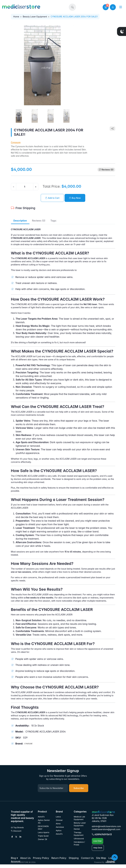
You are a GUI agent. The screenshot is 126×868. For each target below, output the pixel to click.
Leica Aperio (44, 832)
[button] (72, 7)
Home (16, 17)
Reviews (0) (108, 170)
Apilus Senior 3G (44, 821)
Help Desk (98, 848)
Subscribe (79, 788)
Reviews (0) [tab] (39, 221)
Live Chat (98, 841)
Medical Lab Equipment (79, 818)
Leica (58, 817)
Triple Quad (43, 836)
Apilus (59, 830)
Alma (58, 824)
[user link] (113, 7)
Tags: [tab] (53, 221)
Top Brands (17, 827)
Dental (77, 829)
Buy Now (75, 198)
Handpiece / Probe (79, 843)
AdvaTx (41, 817)
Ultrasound (79, 839)
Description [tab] (20, 221)
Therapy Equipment (79, 834)
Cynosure (16, 142)
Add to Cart (52, 198)
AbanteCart (110, 862)
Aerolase (60, 827)
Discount (16, 831)
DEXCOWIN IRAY (43, 828)
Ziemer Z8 (43, 839)
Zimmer (60, 820)
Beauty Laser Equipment (35, 17)
